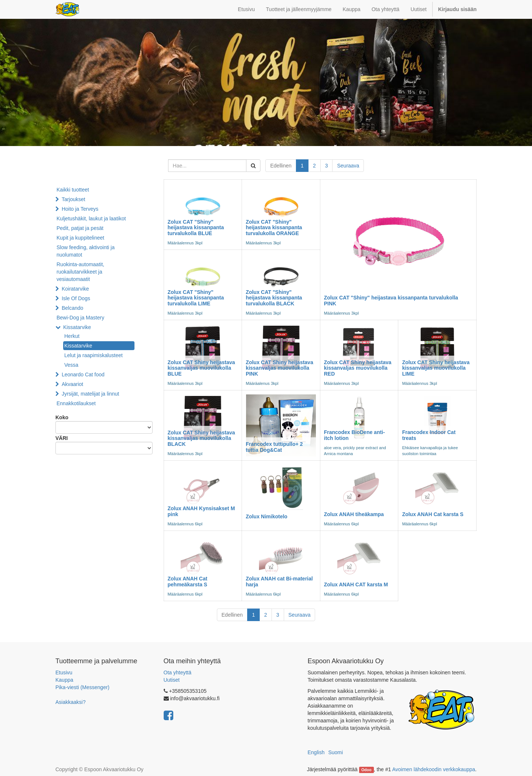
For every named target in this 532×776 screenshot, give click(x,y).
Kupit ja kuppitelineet (80, 238)
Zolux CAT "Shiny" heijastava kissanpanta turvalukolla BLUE (196, 228)
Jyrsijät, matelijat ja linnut (91, 394)
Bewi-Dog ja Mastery (80, 318)
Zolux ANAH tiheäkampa (354, 514)
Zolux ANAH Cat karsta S (433, 514)
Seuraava (348, 166)
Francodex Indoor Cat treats (429, 435)
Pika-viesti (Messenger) (82, 687)
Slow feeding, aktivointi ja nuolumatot (86, 251)
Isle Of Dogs (76, 298)
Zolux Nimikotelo (267, 516)
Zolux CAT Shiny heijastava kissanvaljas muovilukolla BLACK (202, 438)
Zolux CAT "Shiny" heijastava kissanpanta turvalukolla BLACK (274, 298)
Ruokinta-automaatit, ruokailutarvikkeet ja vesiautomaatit (80, 272)
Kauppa (64, 680)
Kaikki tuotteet (73, 190)
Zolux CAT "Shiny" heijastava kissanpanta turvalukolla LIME (196, 298)
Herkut (72, 336)
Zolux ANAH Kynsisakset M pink (201, 511)
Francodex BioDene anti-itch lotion (354, 435)
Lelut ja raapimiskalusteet (93, 355)
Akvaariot (72, 384)
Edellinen (281, 166)
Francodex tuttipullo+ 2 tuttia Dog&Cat (274, 447)
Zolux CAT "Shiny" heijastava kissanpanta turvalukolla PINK (391, 300)
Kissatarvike (77, 327)
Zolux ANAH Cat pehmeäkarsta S (188, 581)
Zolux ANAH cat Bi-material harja (279, 581)
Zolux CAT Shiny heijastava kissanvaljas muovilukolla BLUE (202, 368)
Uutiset (172, 680)
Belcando (72, 308)
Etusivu (64, 672)
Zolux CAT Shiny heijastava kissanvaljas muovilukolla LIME (436, 368)
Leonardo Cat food (83, 375)
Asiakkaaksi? (71, 702)
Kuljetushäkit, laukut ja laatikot (91, 218)
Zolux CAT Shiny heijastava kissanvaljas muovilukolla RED (358, 368)
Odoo (366, 770)
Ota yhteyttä (178, 672)
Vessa (71, 365)
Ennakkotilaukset (76, 403)
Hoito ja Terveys (80, 209)
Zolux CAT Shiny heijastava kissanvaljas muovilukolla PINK (279, 368)
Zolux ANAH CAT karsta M (356, 584)
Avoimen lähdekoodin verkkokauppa (434, 769)
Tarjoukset (74, 199)
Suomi (335, 752)
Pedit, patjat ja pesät (80, 228)
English (316, 752)
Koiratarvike (75, 289)
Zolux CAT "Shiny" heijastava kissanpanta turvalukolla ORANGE (274, 228)
